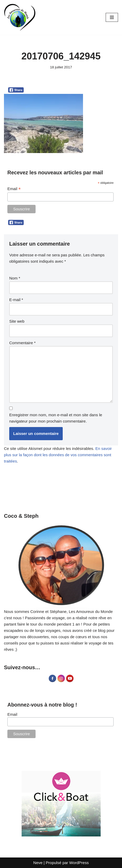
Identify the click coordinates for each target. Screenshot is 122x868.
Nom (15, 278)
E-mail (16, 300)
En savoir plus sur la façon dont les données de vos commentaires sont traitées (58, 455)
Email (14, 189)
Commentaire (22, 343)
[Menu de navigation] (112, 17)
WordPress (79, 863)
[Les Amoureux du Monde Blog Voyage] (20, 17)
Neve (38, 863)
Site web (17, 321)
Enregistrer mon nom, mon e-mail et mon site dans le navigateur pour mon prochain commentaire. (56, 418)
